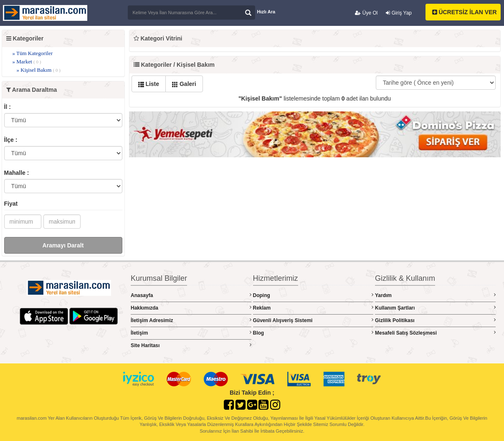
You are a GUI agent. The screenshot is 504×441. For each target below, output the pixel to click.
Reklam (313, 308)
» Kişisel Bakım (39, 70)
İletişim (191, 333)
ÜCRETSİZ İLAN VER (465, 12)
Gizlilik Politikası (435, 320)
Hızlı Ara (266, 12)
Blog (313, 333)
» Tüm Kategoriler (33, 53)
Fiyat (11, 204)
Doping (313, 295)
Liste (149, 84)
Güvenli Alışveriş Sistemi (313, 320)
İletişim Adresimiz (191, 320)
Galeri (184, 84)
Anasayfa (191, 295)
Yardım (435, 295)
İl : (8, 107)
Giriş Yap (399, 13)
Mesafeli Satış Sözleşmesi (435, 333)
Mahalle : (17, 173)
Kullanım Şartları (435, 308)
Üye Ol (366, 13)
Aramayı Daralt (63, 245)
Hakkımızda (191, 308)
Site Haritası (191, 345)
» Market (27, 62)
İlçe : (11, 140)
